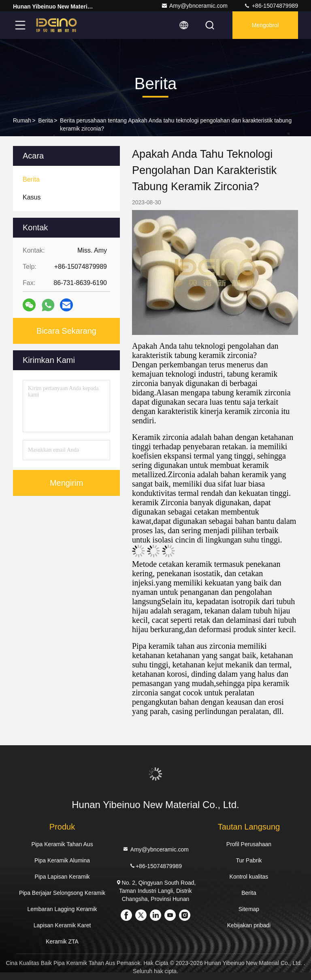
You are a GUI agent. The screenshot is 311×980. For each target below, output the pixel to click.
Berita (46, 120)
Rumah (22, 120)
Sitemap (249, 909)
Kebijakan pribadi (249, 925)
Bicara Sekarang (66, 331)
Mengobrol (265, 25)
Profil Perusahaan (249, 844)
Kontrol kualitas (249, 877)
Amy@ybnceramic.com (194, 6)
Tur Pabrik (249, 860)
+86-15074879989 (271, 6)
